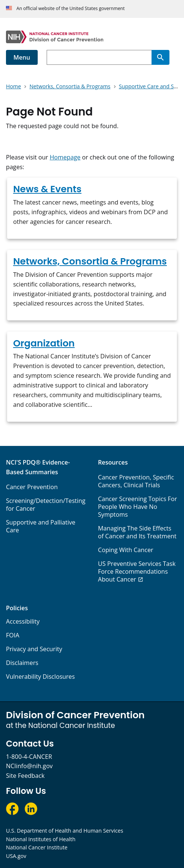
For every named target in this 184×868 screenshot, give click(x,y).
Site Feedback (25, 776)
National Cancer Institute (37, 847)
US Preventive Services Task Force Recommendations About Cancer (137, 571)
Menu (22, 57)
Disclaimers (22, 663)
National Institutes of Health (41, 839)
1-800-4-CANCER (29, 757)
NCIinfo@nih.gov (29, 766)
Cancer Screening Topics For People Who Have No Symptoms (138, 507)
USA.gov (16, 856)
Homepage (65, 157)
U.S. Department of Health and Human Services (65, 831)
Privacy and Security (34, 649)
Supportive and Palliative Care (41, 526)
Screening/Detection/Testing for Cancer (46, 505)
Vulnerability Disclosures (40, 677)
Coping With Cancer (126, 550)
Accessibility (23, 621)
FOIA (13, 635)
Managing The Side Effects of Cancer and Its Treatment (137, 532)
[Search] (160, 57)
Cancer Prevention (32, 487)
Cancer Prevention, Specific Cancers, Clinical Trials (136, 481)
